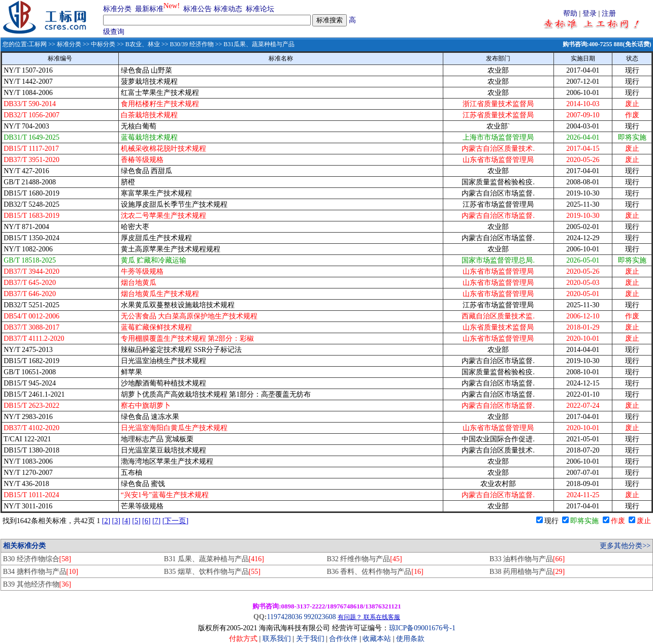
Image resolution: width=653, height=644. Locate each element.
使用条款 (410, 639)
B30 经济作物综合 (37, 559)
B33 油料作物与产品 (527, 559)
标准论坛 (260, 9)
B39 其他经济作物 (37, 584)
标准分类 (117, 9)
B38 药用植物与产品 (527, 572)
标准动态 (228, 9)
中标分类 (103, 44)
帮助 (570, 13)
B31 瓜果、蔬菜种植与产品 (214, 559)
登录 (590, 13)
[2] (106, 521)
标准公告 (198, 9)
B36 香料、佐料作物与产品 (375, 572)
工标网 (38, 44)
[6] (146, 521)
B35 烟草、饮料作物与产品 (212, 572)
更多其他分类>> (625, 546)
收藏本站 (377, 639)
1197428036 (284, 617)
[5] (136, 521)
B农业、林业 (143, 44)
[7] (156, 521)
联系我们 (277, 639)
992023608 (320, 617)
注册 (609, 13)
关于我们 (311, 639)
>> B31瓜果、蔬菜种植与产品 (254, 44)
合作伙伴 (343, 639)
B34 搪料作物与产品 (41, 572)
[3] (116, 521)
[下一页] (175, 521)
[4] (126, 521)
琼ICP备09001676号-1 (422, 628)
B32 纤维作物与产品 (364, 559)
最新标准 (149, 9)
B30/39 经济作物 (191, 44)
